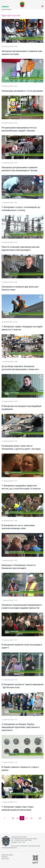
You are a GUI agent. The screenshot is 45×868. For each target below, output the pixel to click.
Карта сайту (5, 859)
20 (22, 818)
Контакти (4, 857)
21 (27, 818)
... (8, 818)
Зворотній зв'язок (7, 855)
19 (17, 818)
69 (40, 818)
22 (31, 818)
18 (13, 818)
